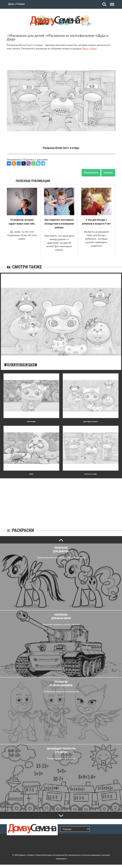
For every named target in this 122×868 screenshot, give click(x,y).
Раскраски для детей (27, 35)
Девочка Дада (31, 421)
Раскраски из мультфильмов (71, 35)
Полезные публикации (33, 181)
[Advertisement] (61, 500)
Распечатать (91, 172)
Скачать (108, 172)
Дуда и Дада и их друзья (91, 421)
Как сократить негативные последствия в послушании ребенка (59, 224)
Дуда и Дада (89, 48)
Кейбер (31, 474)
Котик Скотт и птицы (91, 474)
